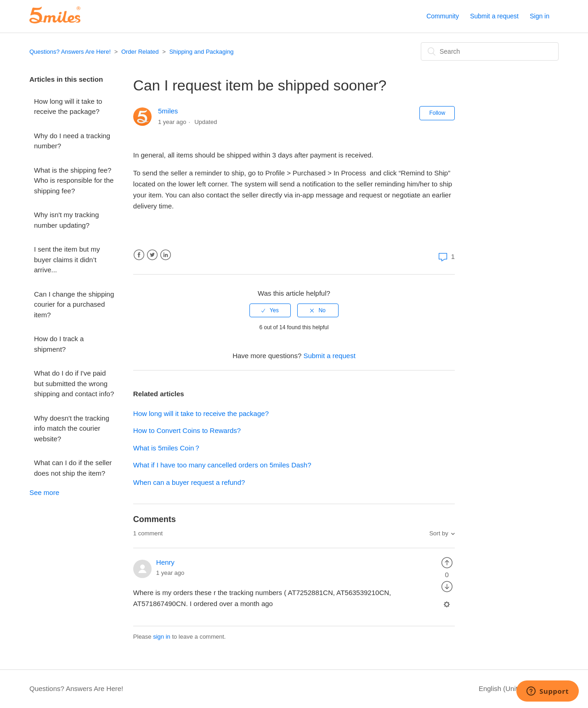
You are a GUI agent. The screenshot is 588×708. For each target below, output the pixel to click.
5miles (168, 111)
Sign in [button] (540, 16)
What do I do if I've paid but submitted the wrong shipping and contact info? (74, 383)
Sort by (438, 533)
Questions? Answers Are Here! (70, 52)
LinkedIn (166, 255)
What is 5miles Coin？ (167, 448)
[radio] (270, 310)
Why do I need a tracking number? (72, 141)
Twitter (152, 255)
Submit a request (494, 16)
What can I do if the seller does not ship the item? (73, 468)
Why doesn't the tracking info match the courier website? (72, 428)
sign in (162, 637)
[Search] (490, 51)
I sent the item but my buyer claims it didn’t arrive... (67, 259)
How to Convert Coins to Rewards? (187, 430)
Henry (165, 562)
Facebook (139, 255)
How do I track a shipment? (59, 344)
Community (443, 16)
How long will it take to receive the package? (68, 107)
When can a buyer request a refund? (189, 482)
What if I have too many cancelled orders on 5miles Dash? (222, 465)
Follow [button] (437, 113)
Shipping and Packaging (201, 52)
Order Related (140, 52)
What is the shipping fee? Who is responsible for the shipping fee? (74, 180)
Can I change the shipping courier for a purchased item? (74, 304)
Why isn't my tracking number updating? (66, 220)
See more (44, 492)
